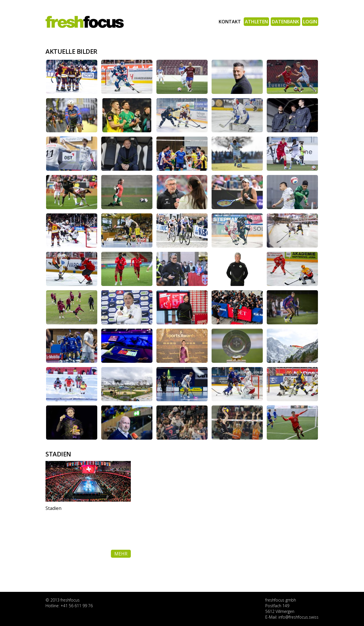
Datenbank (286, 22)
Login (310, 22)
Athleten (256, 22)
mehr (121, 554)
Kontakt (230, 22)
